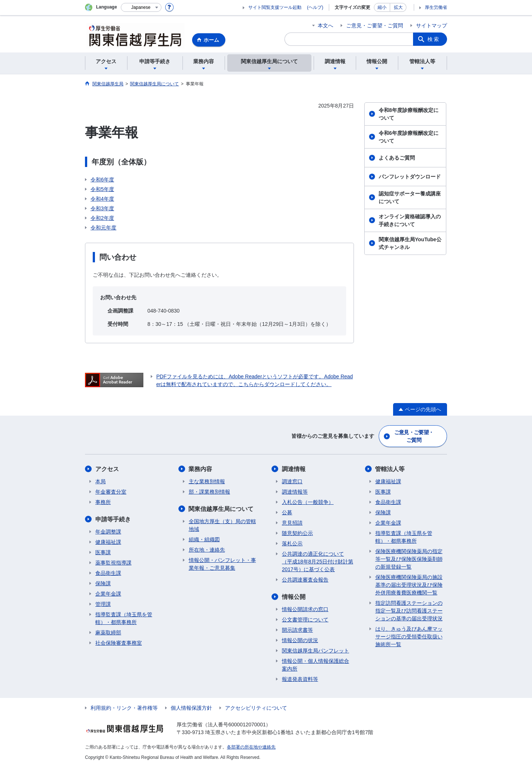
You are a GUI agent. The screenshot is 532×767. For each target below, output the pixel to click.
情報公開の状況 (300, 640)
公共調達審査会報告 (305, 580)
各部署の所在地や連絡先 (251, 747)
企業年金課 (108, 594)
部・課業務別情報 (209, 492)
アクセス (107, 469)
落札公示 (292, 543)
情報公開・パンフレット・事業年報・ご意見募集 (222, 564)
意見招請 (292, 523)
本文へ (325, 25)
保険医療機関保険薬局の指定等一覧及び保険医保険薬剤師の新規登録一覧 (409, 559)
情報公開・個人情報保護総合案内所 (316, 665)
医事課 (103, 552)
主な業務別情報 (207, 481)
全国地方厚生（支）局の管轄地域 (222, 525)
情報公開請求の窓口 (305, 609)
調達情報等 (295, 492)
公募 (287, 512)
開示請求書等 (297, 630)
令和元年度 (103, 228)
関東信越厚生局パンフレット (316, 651)
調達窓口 (292, 481)
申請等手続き (113, 519)
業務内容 (201, 469)
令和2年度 (102, 218)
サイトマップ (432, 25)
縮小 (382, 7)
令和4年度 (102, 199)
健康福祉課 (108, 542)
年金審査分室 (111, 492)
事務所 (103, 502)
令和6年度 (102, 180)
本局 (100, 481)
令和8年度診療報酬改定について (409, 114)
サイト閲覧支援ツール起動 (275, 7)
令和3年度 (102, 208)
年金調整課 (108, 532)
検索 (434, 39)
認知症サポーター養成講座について (410, 197)
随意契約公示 (297, 533)
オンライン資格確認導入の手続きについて (410, 220)
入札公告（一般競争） (308, 502)
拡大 (398, 7)
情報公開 (294, 597)
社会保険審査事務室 (119, 643)
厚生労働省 (436, 7)
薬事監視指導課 (113, 563)
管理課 (103, 604)
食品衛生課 (108, 573)
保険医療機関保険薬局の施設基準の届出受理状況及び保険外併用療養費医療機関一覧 (409, 585)
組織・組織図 (204, 539)
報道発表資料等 (300, 679)
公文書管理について (305, 620)
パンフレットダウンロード (410, 177)
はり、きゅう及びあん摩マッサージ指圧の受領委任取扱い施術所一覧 (409, 637)
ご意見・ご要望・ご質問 (375, 25)
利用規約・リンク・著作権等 (124, 708)
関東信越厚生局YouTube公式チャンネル (410, 243)
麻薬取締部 (108, 633)
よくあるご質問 (397, 158)
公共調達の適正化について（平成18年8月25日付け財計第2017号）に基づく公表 (318, 562)
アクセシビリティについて (256, 708)
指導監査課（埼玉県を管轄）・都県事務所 (124, 618)
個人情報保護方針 (191, 708)
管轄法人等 (390, 469)
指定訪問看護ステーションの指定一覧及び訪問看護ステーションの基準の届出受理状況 (409, 611)
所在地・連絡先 (207, 550)
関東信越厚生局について (221, 509)
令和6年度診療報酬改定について (409, 137)
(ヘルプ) (315, 7)
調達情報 (294, 469)
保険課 (103, 583)
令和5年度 (102, 189)
